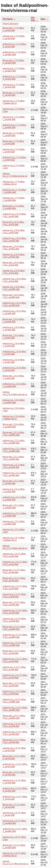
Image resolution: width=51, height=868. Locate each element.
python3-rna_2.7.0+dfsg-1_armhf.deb (14, 159)
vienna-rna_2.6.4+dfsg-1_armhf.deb (14, 345)
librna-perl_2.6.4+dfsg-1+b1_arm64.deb (14, 248)
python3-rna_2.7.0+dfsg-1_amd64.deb (14, 191)
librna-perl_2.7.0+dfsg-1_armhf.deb (14, 142)
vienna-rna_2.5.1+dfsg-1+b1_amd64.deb (14, 442)
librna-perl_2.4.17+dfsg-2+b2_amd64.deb (14, 628)
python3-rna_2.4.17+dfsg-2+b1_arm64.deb (15, 733)
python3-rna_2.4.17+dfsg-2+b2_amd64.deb (15, 636)
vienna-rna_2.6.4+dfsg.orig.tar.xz (15, 393)
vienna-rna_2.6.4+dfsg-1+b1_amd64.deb (14, 288)
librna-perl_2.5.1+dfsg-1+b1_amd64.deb (14, 434)
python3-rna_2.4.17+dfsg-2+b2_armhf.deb (15, 587)
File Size (33, 19)
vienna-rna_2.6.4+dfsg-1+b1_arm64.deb (14, 256)
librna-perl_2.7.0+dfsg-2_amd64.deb (14, 62)
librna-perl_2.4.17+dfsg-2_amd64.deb (14, 846)
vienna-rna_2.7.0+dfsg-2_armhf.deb (14, 37)
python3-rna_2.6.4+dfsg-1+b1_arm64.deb (14, 240)
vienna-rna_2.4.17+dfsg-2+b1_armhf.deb (14, 693)
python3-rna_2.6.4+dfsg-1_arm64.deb (14, 312)
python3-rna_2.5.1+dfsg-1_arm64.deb (14, 498)
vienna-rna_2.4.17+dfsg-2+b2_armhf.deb (14, 596)
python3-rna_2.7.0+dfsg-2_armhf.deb (14, 45)
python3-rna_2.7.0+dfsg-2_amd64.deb (14, 53)
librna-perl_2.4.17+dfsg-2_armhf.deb (14, 757)
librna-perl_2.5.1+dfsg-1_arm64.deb (14, 482)
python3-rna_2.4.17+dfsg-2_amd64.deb (15, 830)
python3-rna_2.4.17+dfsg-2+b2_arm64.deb (15, 612)
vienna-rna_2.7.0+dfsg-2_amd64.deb (14, 70)
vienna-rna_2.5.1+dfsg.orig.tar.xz (15, 547)
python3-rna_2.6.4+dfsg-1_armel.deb (14, 369)
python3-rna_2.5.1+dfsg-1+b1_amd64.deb (14, 450)
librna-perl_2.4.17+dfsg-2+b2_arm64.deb (14, 604)
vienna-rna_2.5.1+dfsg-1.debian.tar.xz (14, 539)
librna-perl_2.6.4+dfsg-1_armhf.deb (14, 337)
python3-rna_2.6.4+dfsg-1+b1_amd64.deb (14, 304)
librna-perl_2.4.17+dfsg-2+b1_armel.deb (14, 652)
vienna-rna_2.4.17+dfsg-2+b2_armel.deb (14, 555)
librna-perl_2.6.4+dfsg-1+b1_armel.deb (14, 264)
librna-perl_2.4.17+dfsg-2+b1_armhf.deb (14, 684)
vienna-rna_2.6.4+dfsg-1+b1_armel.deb (14, 272)
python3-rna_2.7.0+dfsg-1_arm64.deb (14, 126)
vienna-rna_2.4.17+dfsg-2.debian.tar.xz (14, 854)
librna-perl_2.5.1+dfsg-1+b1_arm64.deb (14, 458)
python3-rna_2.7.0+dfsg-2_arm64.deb (14, 78)
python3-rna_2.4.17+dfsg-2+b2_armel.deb (15, 563)
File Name (8, 19)
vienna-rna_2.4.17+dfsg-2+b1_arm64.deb (14, 725)
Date (43, 19)
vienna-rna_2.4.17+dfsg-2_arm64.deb (14, 782)
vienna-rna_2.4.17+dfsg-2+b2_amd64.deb (14, 644)
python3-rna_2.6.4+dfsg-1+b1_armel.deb (14, 280)
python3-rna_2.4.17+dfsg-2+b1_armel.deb (15, 660)
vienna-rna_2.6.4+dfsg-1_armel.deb (14, 361)
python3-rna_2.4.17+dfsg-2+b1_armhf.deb (15, 676)
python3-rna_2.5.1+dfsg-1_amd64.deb (14, 515)
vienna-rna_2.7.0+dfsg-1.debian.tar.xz (14, 183)
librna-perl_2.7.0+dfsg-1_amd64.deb (14, 207)
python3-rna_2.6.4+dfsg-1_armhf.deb (14, 353)
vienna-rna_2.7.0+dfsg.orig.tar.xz (15, 175)
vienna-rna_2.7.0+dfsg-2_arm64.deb (14, 86)
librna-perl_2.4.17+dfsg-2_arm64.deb (14, 773)
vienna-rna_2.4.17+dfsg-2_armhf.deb (14, 749)
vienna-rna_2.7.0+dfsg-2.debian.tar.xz (14, 102)
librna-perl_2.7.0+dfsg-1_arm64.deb (14, 134)
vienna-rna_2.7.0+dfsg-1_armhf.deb (14, 151)
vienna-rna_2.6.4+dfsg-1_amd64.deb (14, 401)
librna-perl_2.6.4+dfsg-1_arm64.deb (14, 320)
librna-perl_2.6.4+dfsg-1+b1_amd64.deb (14, 296)
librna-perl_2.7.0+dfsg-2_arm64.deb (14, 94)
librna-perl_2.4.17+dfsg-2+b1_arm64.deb (14, 741)
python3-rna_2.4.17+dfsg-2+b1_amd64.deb (15, 709)
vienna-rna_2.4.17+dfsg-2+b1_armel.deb (14, 668)
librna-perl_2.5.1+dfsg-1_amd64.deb (14, 507)
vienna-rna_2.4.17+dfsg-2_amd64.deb (14, 822)
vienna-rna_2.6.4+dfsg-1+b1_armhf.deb (14, 231)
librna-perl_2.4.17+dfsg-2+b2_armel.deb (14, 571)
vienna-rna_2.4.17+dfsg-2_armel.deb (14, 814)
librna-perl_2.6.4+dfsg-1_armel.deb (14, 377)
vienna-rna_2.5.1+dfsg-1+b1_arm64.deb (14, 466)
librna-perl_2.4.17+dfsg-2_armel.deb (14, 806)
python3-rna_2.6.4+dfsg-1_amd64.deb (14, 385)
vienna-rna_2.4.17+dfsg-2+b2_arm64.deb (14, 620)
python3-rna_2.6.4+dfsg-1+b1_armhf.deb (14, 215)
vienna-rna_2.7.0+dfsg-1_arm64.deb (14, 118)
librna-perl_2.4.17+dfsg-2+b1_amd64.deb (14, 717)
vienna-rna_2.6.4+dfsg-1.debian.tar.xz (14, 418)
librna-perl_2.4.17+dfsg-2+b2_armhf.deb (14, 579)
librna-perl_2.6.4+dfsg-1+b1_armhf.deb (14, 223)
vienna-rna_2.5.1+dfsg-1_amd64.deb (14, 523)
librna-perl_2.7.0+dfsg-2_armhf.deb (14, 29)
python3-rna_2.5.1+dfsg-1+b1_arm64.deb (14, 474)
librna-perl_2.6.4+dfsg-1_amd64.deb (14, 426)
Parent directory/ (11, 24)
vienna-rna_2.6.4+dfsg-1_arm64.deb (14, 329)
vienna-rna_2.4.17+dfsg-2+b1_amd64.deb (14, 701)
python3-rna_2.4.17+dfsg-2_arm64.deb (15, 790)
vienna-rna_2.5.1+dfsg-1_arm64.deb (14, 490)
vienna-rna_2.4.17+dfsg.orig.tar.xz (16, 862)
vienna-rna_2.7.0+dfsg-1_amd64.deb (14, 199)
